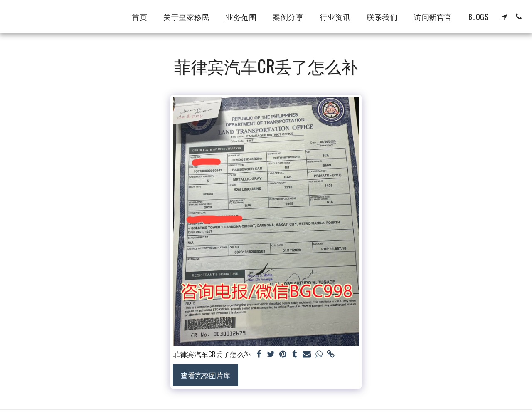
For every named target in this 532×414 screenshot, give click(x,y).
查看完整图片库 (206, 375)
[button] (505, 17)
